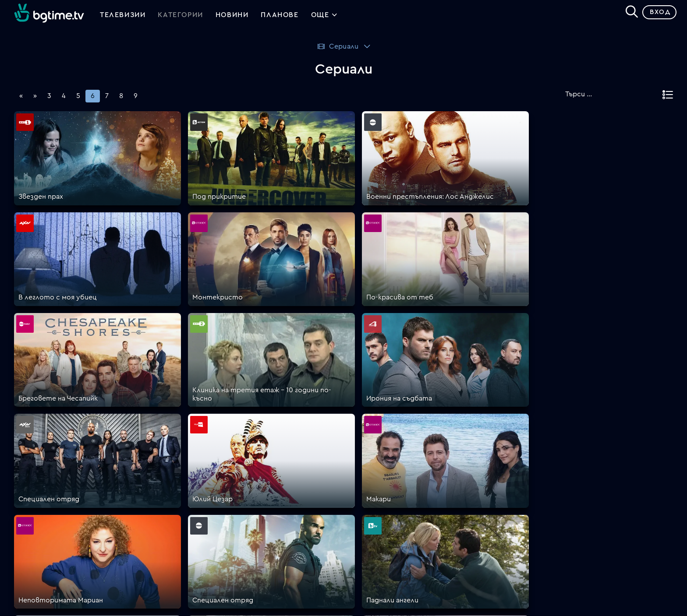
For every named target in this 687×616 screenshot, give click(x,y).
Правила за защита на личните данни (407, 515)
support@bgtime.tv (211, 557)
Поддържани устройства (388, 484)
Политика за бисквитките (390, 526)
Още (324, 18)
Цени (352, 494)
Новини (232, 17)
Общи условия (368, 505)
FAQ (350, 463)
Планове (358, 473)
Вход (657, 15)
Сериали (338, 49)
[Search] (628, 14)
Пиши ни (358, 536)
